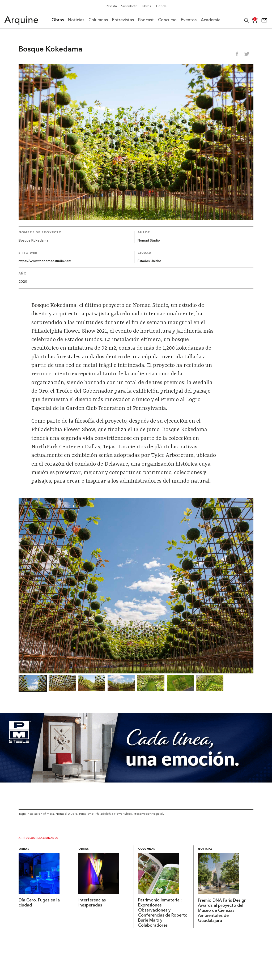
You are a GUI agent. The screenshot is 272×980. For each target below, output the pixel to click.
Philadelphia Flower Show (114, 814)
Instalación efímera (40, 814)
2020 (23, 282)
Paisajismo (86, 814)
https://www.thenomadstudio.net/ (45, 261)
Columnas (147, 849)
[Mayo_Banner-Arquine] (136, 781)
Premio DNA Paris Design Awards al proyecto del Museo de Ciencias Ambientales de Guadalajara (222, 911)
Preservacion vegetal (148, 814)
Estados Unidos (150, 261)
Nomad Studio (149, 241)
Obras (24, 849)
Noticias (205, 849)
